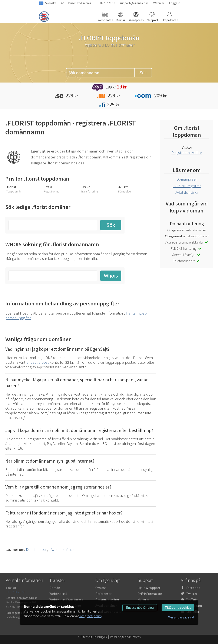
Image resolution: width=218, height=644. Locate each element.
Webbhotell (58, 594)
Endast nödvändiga (140, 607)
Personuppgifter (107, 600)
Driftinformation (150, 594)
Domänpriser (36, 549)
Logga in (175, 3)
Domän (55, 588)
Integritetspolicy (91, 616)
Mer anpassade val (181, 617)
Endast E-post (37, 362)
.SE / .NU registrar (187, 186)
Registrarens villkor (187, 153)
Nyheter (143, 600)
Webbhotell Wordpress (66, 600)
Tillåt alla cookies (178, 607)
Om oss (101, 588)
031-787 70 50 (106, 3)
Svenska (51, 3)
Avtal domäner (62, 549)
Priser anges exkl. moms (125, 637)
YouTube (192, 600)
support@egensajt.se (134, 3)
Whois (111, 276)
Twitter (192, 594)
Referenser (103, 594)
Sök (143, 73)
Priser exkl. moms (80, 3)
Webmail (159, 3)
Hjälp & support (149, 588)
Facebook (193, 588)
